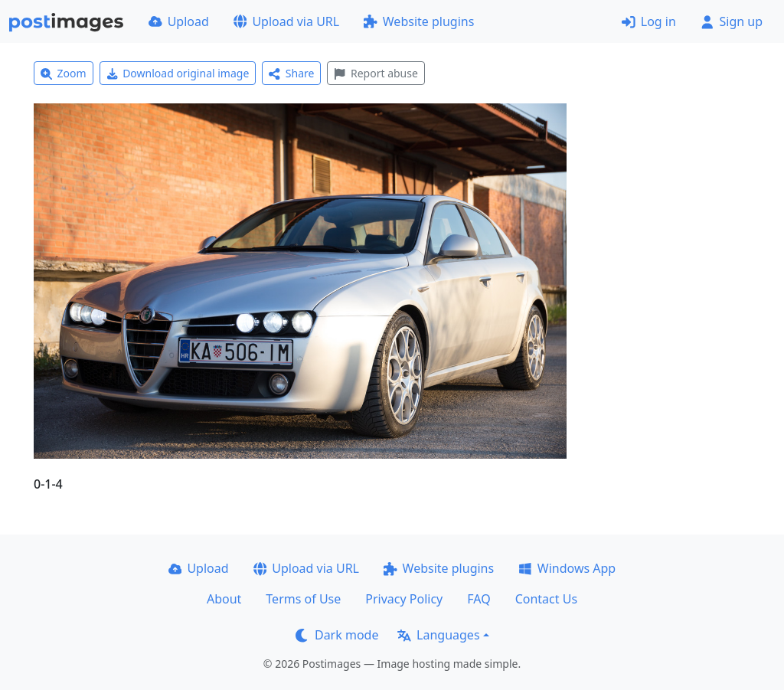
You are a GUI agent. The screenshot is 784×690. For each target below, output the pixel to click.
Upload (179, 21)
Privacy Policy (404, 599)
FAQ (479, 599)
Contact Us (546, 599)
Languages (438, 635)
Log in (649, 21)
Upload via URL (286, 21)
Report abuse (376, 73)
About (224, 599)
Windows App (567, 568)
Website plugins (419, 21)
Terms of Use (303, 599)
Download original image (178, 73)
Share (291, 73)
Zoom (64, 73)
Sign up (732, 21)
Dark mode (337, 635)
